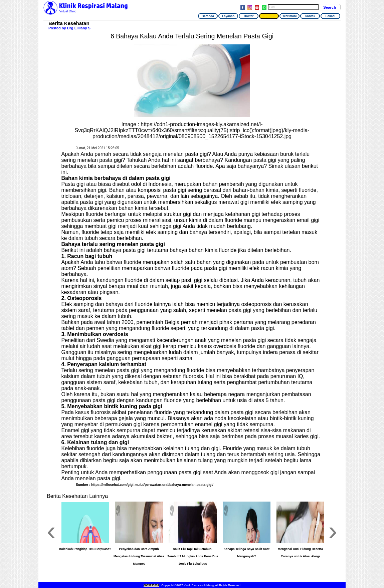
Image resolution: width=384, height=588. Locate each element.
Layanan (228, 16)
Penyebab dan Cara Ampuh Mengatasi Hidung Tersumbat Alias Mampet (139, 556)
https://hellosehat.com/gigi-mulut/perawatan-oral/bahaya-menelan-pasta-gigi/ (152, 485)
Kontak (310, 16)
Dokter (249, 16)
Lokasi (330, 16)
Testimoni (290, 16)
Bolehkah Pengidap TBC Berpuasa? (85, 549)
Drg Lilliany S (79, 28)
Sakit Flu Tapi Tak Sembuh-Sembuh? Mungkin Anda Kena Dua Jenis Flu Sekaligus (193, 556)
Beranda (208, 16)
